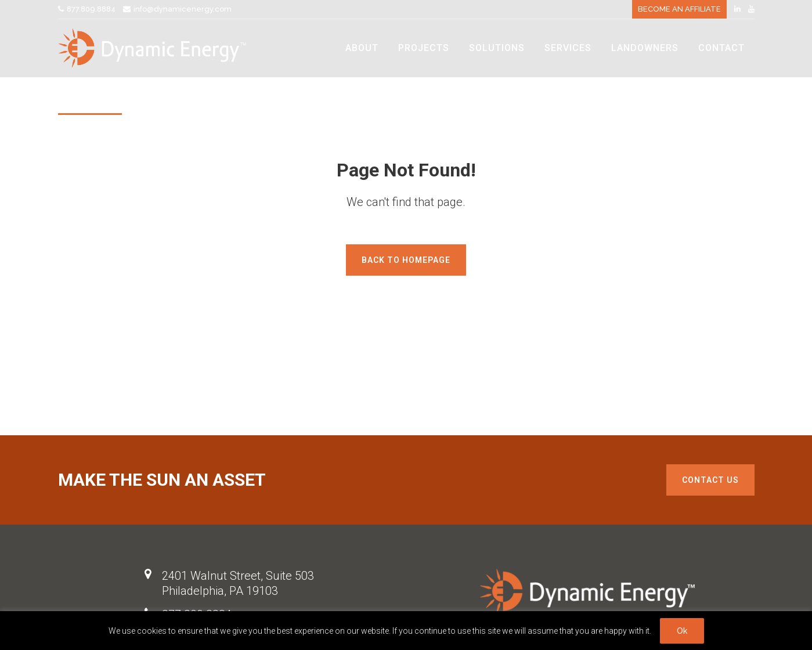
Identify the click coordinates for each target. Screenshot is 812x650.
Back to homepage (406, 260)
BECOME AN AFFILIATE (679, 9)
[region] (406, 631)
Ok (682, 631)
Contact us (710, 480)
